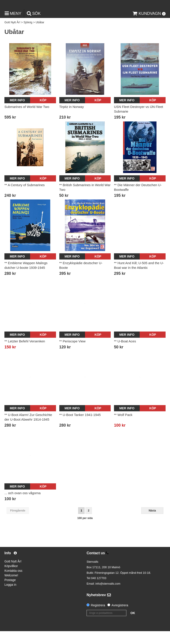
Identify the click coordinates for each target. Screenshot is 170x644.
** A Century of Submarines (25, 198)
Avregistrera (120, 618)
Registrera (98, 618)
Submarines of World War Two (27, 120)
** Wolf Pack (123, 428)
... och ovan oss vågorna (22, 506)
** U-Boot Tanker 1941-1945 (80, 428)
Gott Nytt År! (12, 35)
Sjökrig (28, 35)
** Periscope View (72, 354)
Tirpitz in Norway (72, 120)
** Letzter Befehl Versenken (25, 354)
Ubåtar (40, 35)
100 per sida (85, 531)
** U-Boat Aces (125, 354)
